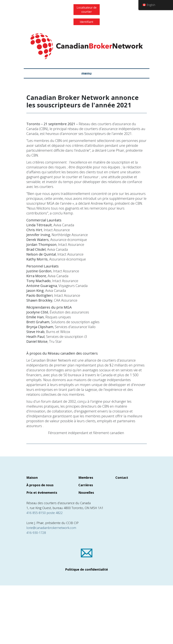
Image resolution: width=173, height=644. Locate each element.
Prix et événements (42, 493)
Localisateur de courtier (87, 10)
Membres (86, 478)
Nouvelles (86, 493)
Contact (122, 478)
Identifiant (86, 22)
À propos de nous (40, 485)
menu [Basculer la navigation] (86, 73)
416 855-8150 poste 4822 (45, 513)
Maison (32, 478)
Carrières (86, 485)
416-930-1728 (36, 533)
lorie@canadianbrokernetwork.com (51, 528)
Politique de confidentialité (86, 569)
